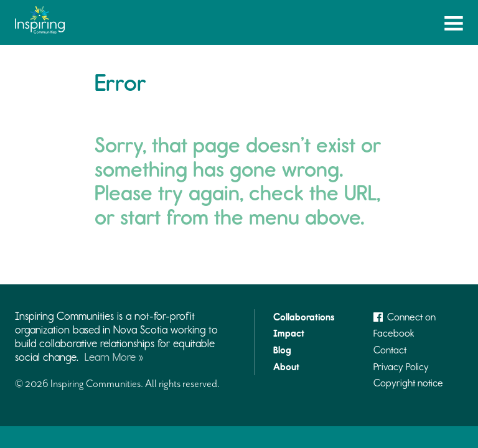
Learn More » (114, 357)
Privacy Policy (401, 367)
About (286, 367)
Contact (390, 350)
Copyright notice (408, 383)
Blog (282, 350)
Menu (454, 26)
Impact (289, 333)
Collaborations (304, 317)
